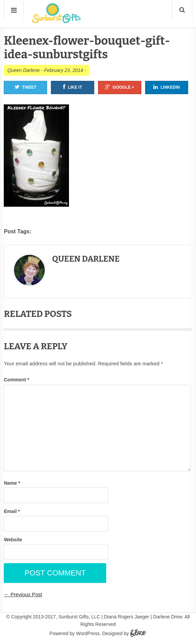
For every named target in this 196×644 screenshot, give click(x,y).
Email (12, 511)
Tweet (26, 87)
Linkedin (167, 87)
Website (13, 540)
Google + (120, 87)
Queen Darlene (23, 70)
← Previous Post (23, 594)
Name (12, 483)
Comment (16, 380)
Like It (73, 87)
